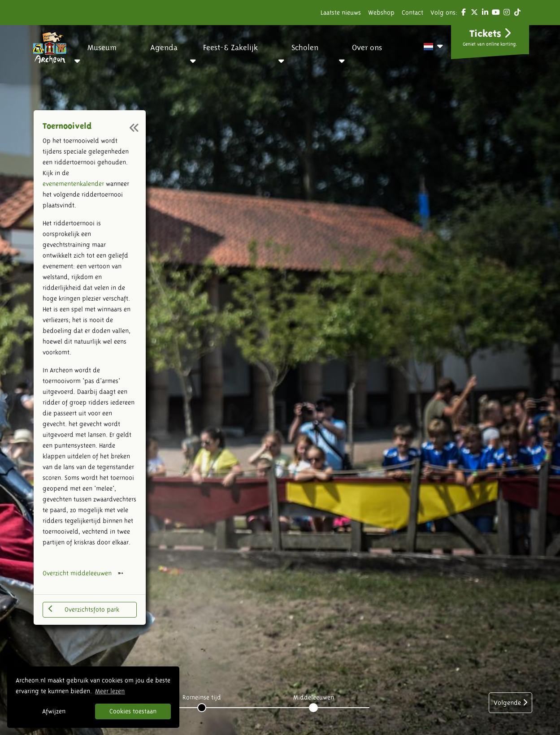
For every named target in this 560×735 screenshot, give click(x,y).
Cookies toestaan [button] (133, 711)
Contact (412, 13)
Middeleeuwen (314, 697)
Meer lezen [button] (110, 691)
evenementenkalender (73, 184)
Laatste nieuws (341, 13)
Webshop (381, 13)
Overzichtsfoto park (84, 609)
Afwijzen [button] (54, 711)
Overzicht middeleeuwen (77, 573)
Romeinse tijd (202, 697)
